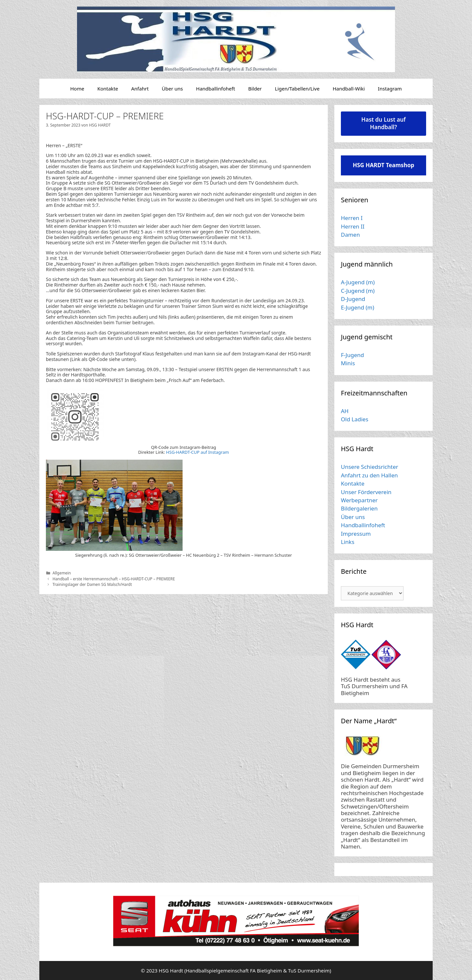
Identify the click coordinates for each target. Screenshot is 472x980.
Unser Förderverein (366, 492)
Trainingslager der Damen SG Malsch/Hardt (92, 584)
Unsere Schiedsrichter (370, 467)
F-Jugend (352, 355)
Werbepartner (359, 500)
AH (345, 411)
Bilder (255, 89)
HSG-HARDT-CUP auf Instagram (198, 452)
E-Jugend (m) (358, 307)
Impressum (356, 534)
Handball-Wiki (349, 89)
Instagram (390, 89)
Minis (348, 363)
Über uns (172, 89)
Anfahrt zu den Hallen (369, 475)
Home (77, 89)
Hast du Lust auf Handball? (383, 123)
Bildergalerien (359, 508)
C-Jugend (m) (358, 291)
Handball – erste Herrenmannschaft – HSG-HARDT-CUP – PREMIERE (114, 579)
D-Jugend (353, 299)
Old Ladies (355, 419)
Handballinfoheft (216, 89)
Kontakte (108, 89)
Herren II (353, 226)
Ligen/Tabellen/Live (297, 89)
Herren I (352, 218)
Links (348, 542)
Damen (350, 235)
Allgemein (62, 573)
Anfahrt (140, 89)
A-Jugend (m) (358, 282)
